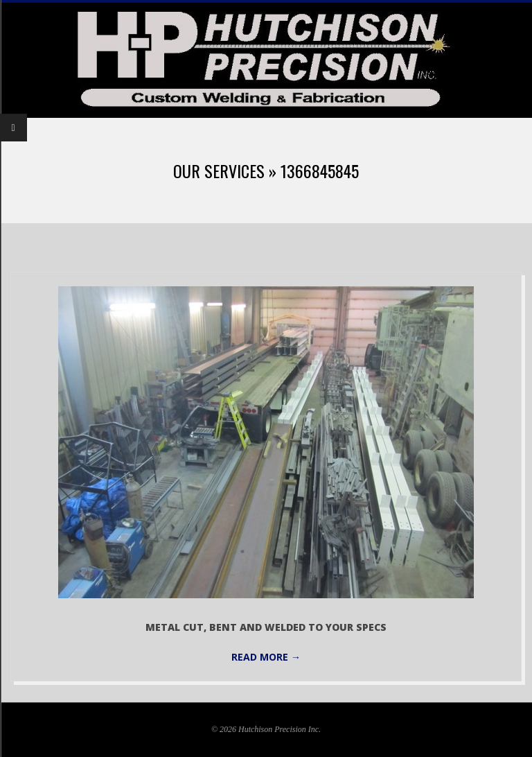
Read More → (266, 657)
